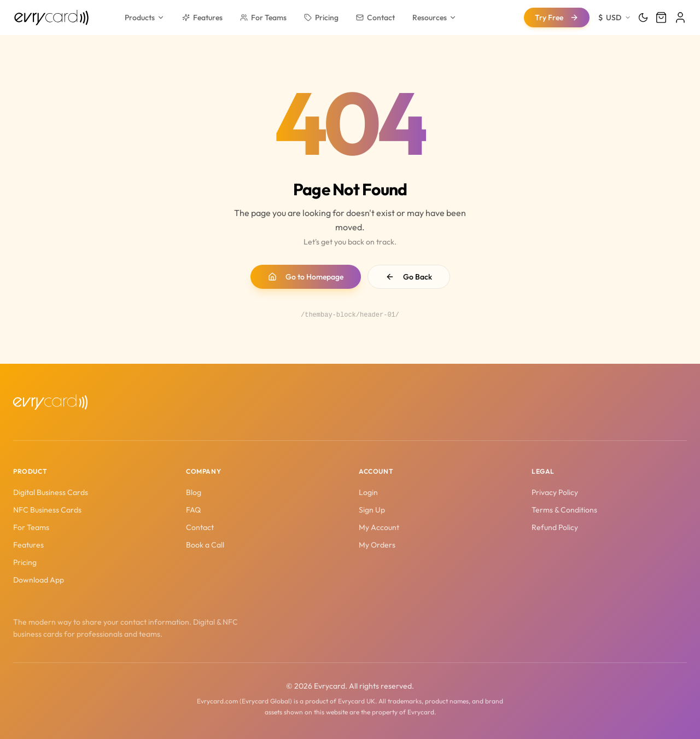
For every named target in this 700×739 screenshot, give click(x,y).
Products (145, 18)
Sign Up (372, 510)
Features (202, 18)
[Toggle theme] (643, 18)
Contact (375, 18)
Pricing (321, 18)
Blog (194, 492)
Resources (434, 18)
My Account (379, 527)
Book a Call (205, 545)
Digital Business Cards (51, 492)
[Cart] (661, 18)
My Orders (377, 545)
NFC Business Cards (47, 510)
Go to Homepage (306, 277)
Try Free (557, 18)
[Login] (680, 18)
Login (368, 492)
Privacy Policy (555, 492)
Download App (39, 580)
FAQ (193, 510)
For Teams (263, 18)
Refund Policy (555, 527)
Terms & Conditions (564, 510)
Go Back (409, 277)
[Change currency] (615, 18)
